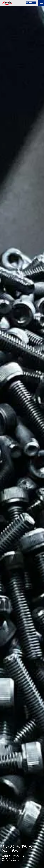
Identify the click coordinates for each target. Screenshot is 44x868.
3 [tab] (42, 865)
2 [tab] (39, 865)
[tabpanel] (22, 434)
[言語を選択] (31, 3)
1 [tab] (35, 865)
